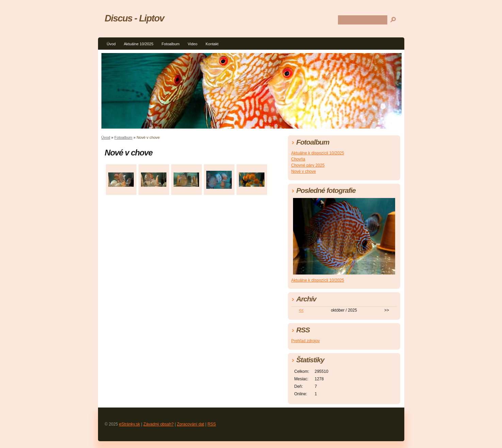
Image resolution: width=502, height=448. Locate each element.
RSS (212, 424)
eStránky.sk (130, 424)
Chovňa (298, 159)
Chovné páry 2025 (308, 165)
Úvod (111, 44)
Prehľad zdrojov (306, 341)
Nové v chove (304, 171)
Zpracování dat (191, 424)
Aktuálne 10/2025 (139, 44)
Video (193, 44)
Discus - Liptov (134, 18)
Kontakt (212, 44)
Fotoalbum (171, 44)
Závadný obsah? (158, 424)
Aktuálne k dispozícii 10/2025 (318, 153)
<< (301, 310)
